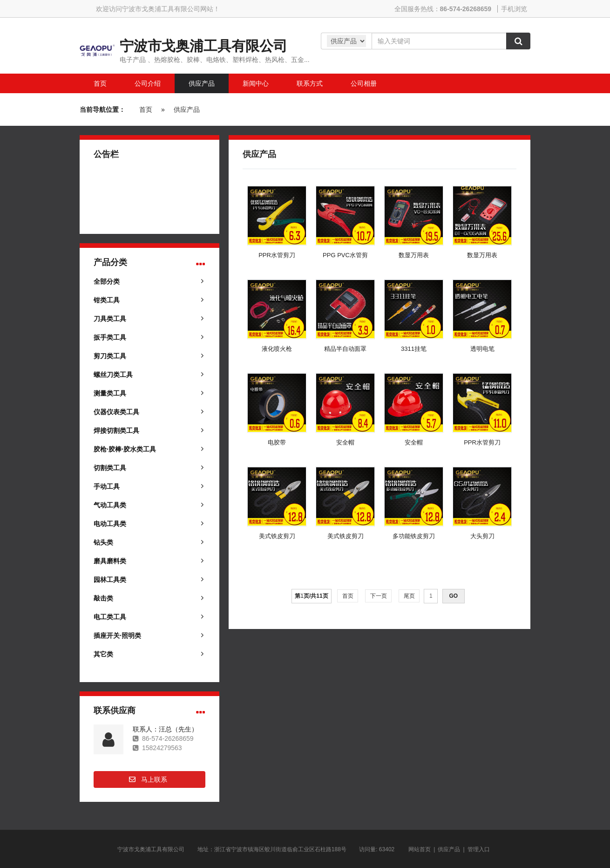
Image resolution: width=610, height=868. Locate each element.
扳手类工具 (110, 337)
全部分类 (107, 281)
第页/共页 (311, 596)
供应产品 (187, 109)
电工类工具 (110, 617)
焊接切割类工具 (116, 431)
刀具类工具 (110, 319)
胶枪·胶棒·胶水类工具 (125, 449)
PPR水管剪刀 (277, 255)
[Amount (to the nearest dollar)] (439, 41)
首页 (146, 109)
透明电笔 (482, 349)
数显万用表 (414, 255)
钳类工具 (107, 300)
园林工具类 (110, 580)
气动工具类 (110, 505)
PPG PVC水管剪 (345, 255)
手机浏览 (514, 9)
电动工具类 (110, 524)
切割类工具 (110, 468)
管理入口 (479, 849)
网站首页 (420, 849)
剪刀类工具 (110, 356)
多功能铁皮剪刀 (414, 536)
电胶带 (277, 442)
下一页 (378, 596)
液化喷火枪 (277, 349)
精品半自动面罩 (345, 349)
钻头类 (103, 542)
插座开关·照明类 (117, 636)
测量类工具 (110, 393)
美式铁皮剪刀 (277, 536)
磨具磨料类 (110, 561)
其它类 (103, 654)
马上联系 (154, 779)
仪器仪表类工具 (116, 412)
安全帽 (345, 442)
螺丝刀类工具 (113, 375)
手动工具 (107, 486)
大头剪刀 (482, 536)
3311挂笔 (414, 349)
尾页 (409, 596)
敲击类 (103, 598)
